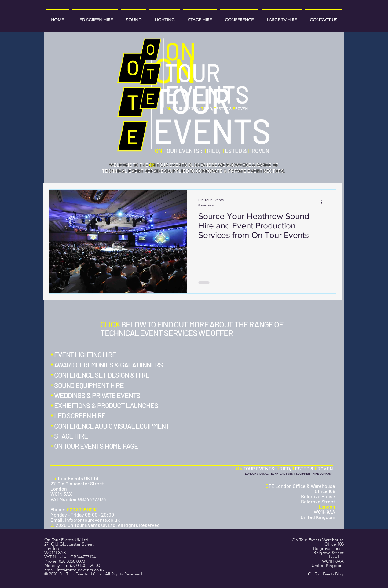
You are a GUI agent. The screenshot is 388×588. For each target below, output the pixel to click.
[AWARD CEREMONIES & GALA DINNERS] (109, 365)
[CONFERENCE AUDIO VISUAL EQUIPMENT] (114, 426)
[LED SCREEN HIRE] (82, 415)
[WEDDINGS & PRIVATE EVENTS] (98, 395)
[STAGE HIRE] (74, 436)
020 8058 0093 (72, 561)
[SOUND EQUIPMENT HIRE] (90, 385)
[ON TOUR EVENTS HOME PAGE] (97, 446)
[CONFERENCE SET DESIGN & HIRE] (101, 375)
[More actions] (324, 202)
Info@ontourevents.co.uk (81, 570)
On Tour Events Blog (326, 574)
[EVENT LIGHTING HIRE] (85, 355)
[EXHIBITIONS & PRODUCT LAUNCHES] (108, 405)
